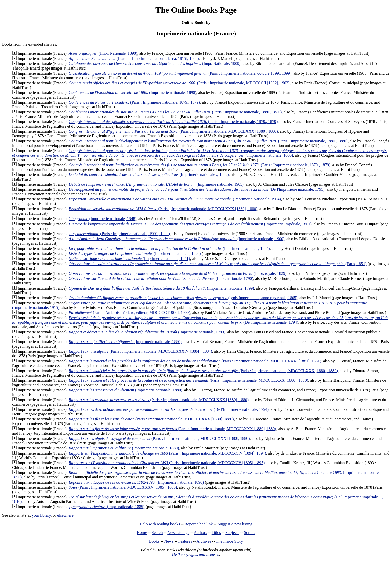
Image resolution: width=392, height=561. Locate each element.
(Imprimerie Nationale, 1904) (175, 199)
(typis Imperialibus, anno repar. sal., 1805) (183, 298)
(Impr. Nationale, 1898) (103, 53)
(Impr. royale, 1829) (178, 273)
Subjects (232, 533)
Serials (250, 533)
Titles (216, 533)
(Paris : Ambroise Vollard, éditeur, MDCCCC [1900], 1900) (129, 313)
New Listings (178, 533)
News (169, 541)
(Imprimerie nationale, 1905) (156, 184)
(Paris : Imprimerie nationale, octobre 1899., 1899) (180, 73)
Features (185, 541)
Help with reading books (160, 524)
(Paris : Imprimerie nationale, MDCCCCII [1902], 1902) (179, 83)
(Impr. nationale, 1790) (161, 278)
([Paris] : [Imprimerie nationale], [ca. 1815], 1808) (134, 58)
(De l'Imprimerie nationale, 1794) (200, 320)
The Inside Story (230, 541)
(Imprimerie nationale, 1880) (199, 153)
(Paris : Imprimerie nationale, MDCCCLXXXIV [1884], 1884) (140, 351)
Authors (200, 533)
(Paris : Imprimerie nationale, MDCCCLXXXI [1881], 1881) (195, 361)
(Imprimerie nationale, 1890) (132, 93)
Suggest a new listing (235, 524)
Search (157, 533)
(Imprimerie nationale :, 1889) (149, 175)
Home (142, 533)
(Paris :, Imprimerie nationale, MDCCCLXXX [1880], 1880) (163, 209)
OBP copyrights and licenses (195, 555)
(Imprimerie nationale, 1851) (129, 259)
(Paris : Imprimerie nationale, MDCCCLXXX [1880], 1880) (173, 131)
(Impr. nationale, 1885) (107, 507)
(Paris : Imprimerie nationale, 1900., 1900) (119, 234)
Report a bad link (199, 524)
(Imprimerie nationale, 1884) (169, 248)
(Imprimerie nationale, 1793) (147, 332)
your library (41, 515)
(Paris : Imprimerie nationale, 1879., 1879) (134, 102)
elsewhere (65, 515)
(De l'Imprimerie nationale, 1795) (197, 189)
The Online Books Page (196, 10)
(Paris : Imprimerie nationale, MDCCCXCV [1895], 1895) (167, 463)
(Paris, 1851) (217, 264)
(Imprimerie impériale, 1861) (190, 224)
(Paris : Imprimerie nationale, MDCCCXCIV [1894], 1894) (167, 453)
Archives (204, 541)
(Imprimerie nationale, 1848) (103, 219)
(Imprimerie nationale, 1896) (136, 482)
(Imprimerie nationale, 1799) (161, 288)
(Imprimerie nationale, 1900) (177, 239)
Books (154, 541)
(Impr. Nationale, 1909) (155, 64)
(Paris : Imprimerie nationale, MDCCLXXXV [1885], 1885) (123, 487)
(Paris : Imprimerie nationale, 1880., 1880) (175, 112)
